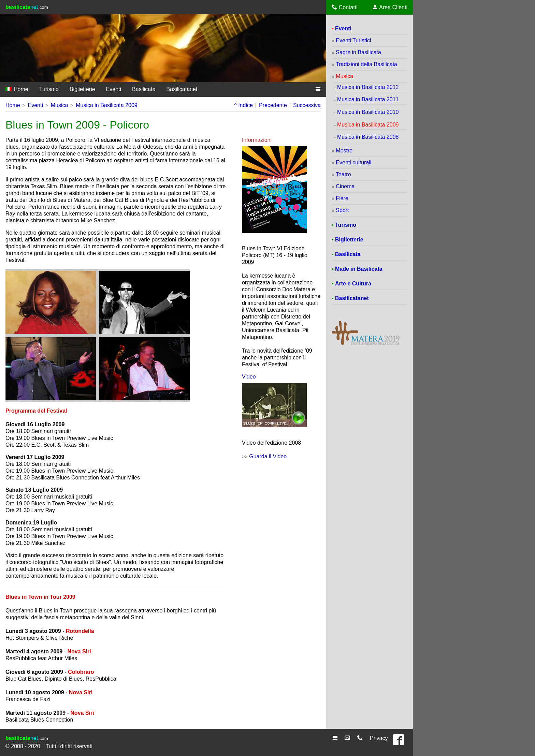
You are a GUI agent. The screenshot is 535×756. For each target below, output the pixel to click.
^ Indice (243, 105)
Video (249, 377)
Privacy (379, 738)
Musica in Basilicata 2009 (107, 105)
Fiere (342, 198)
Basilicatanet (182, 89)
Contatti (345, 7)
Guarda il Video (268, 456)
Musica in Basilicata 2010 (368, 112)
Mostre (344, 151)
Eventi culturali (353, 162)
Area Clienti (390, 7)
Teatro (343, 174)
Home (17, 89)
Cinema (345, 186)
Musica (60, 105)
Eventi (114, 89)
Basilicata (144, 89)
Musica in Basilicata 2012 (368, 87)
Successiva (307, 105)
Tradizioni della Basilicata (366, 64)
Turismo (49, 89)
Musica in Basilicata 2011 (368, 99)
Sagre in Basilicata (358, 52)
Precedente (273, 105)
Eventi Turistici (353, 40)
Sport (342, 210)
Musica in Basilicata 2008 (368, 137)
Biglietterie (82, 89)
